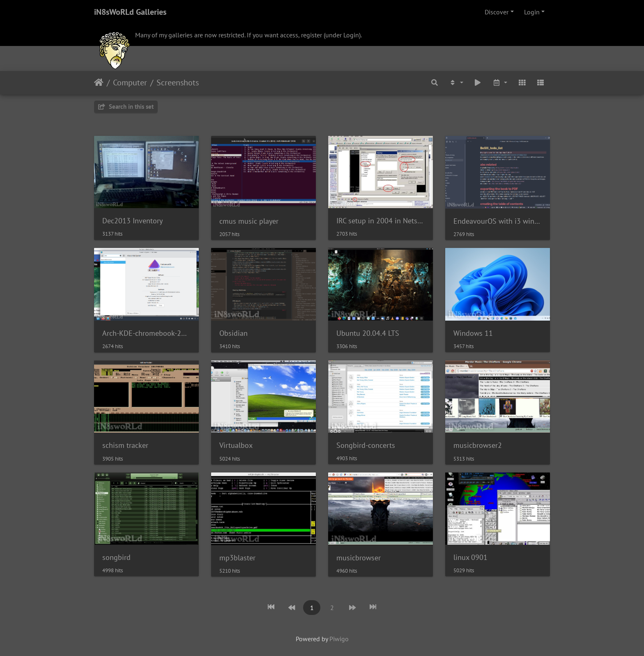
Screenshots (178, 83)
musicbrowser (359, 558)
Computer (130, 83)
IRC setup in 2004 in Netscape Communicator (381, 221)
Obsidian (233, 333)
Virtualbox (236, 445)
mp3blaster (237, 558)
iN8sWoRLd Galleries (130, 12)
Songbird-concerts (366, 445)
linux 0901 (470, 557)
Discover (497, 12)
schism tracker (125, 445)
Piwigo (339, 639)
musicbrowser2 (478, 445)
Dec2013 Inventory (132, 221)
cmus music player (249, 221)
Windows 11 (473, 333)
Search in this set (126, 107)
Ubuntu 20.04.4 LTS (368, 333)
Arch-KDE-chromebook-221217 (146, 333)
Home (99, 83)
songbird (116, 557)
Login (532, 12)
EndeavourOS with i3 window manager (498, 221)
